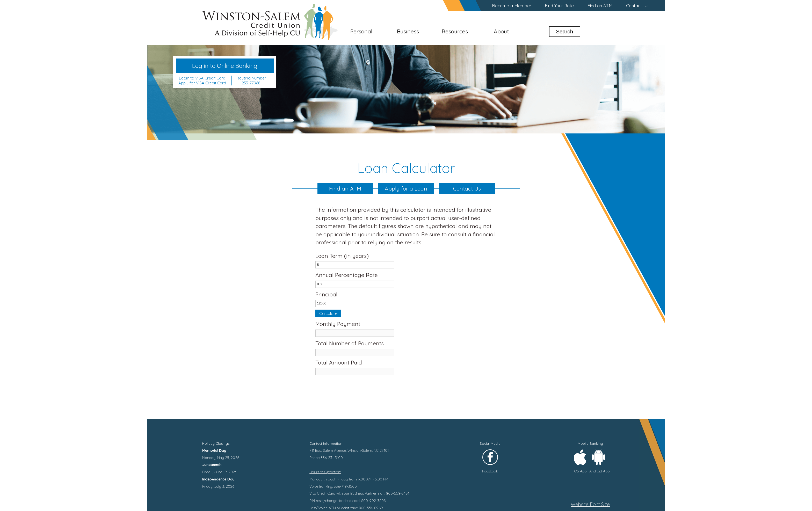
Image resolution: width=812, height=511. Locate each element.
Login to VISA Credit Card (202, 78)
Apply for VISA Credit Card (202, 83)
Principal (326, 294)
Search (565, 31)
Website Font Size (590, 504)
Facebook (490, 471)
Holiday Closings (216, 443)
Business (408, 31)
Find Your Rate (559, 6)
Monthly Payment (338, 324)
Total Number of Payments (350, 343)
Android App (599, 471)
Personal (361, 31)
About (501, 31)
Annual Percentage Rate (347, 275)
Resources (455, 31)
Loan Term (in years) (342, 256)
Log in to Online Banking (225, 66)
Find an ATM (600, 6)
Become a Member (512, 6)
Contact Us (637, 6)
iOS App (580, 471)
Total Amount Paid (339, 362)
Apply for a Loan (406, 188)
